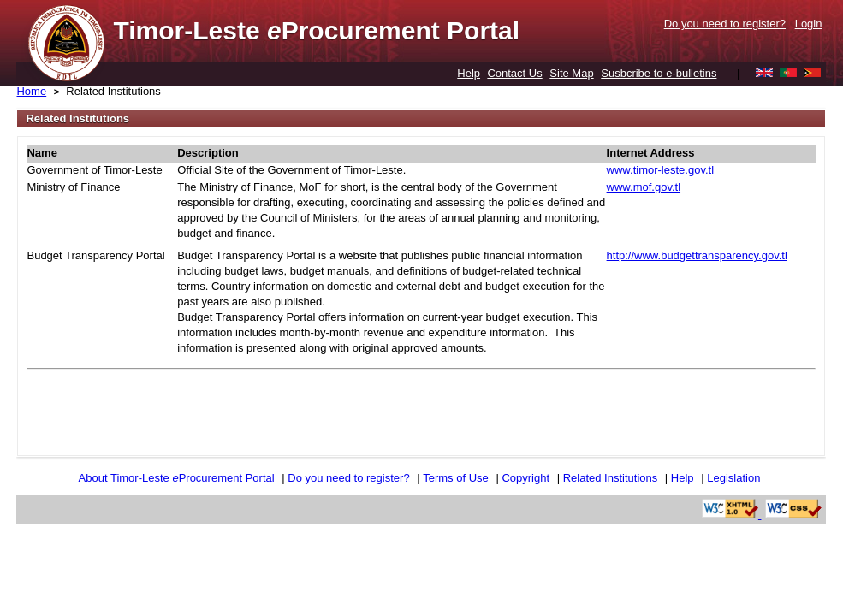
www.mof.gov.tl (644, 187)
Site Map (571, 73)
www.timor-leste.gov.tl (660, 170)
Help (469, 73)
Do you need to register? (725, 24)
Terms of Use (456, 478)
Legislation (733, 478)
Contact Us (514, 73)
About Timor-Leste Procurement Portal (177, 478)
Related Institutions (113, 91)
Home (31, 91)
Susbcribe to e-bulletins (659, 73)
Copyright (525, 478)
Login (809, 24)
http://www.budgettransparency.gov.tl (697, 255)
